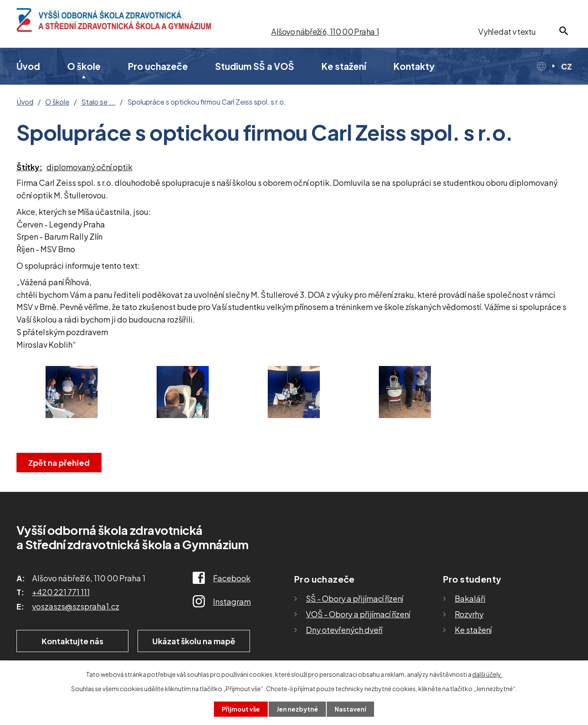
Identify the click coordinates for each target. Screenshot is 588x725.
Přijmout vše (241, 709)
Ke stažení (344, 66)
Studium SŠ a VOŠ (255, 66)
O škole (84, 66)
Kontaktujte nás (72, 641)
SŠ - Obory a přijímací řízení (355, 598)
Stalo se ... (98, 102)
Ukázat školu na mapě (194, 641)
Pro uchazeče (158, 66)
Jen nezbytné (297, 709)
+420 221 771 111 (61, 592)
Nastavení (350, 709)
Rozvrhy (469, 614)
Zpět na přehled (59, 463)
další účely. (487, 674)
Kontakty (414, 66)
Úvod (28, 66)
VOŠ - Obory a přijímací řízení (358, 614)
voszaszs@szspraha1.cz (76, 606)
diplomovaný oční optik (89, 167)
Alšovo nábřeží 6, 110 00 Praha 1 (325, 31)
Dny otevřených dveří (344, 630)
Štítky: (30, 167)
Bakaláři (470, 598)
